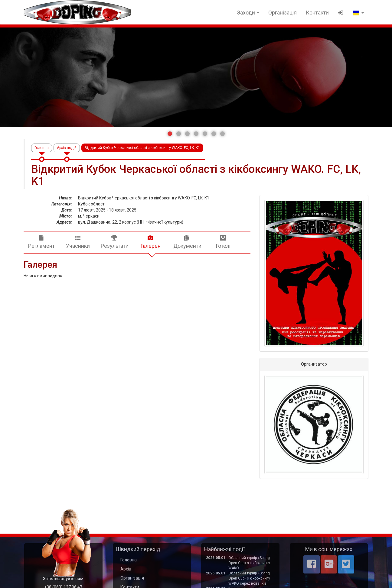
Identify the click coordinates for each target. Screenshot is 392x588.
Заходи (248, 13)
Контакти (317, 13)
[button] (170, 134)
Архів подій (67, 148)
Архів (126, 569)
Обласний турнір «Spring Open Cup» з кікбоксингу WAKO (249, 563)
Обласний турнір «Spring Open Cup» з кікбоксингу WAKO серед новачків (249, 578)
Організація (283, 13)
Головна (42, 148)
